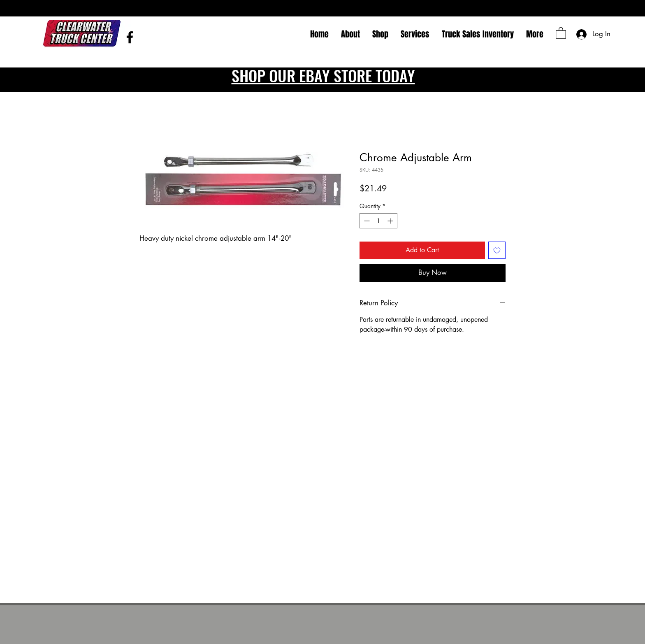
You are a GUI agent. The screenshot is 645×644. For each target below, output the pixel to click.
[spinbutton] (378, 221)
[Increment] (391, 221)
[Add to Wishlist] (497, 250)
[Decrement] (366, 221)
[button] (561, 33)
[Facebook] (130, 37)
